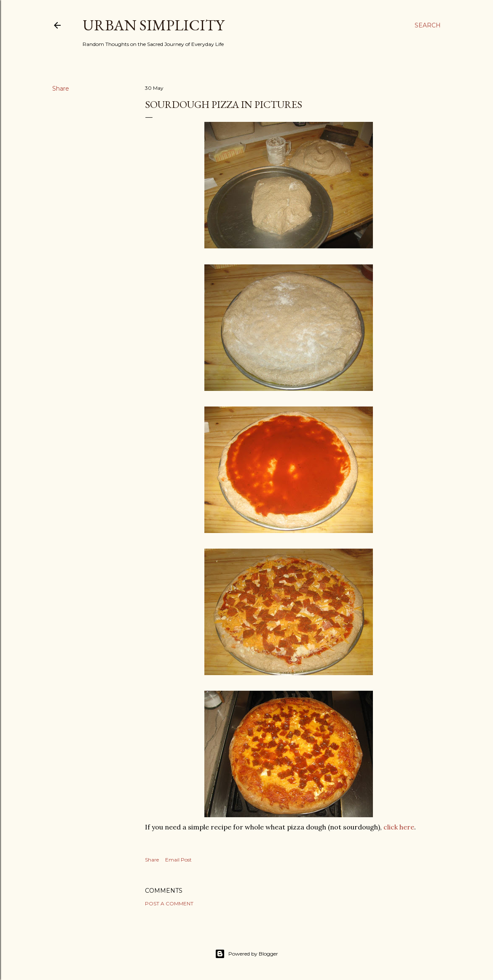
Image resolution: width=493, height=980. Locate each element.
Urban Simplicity (153, 25)
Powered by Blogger (246, 954)
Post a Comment (169, 903)
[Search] (428, 25)
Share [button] (61, 89)
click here (399, 827)
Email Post (178, 860)
